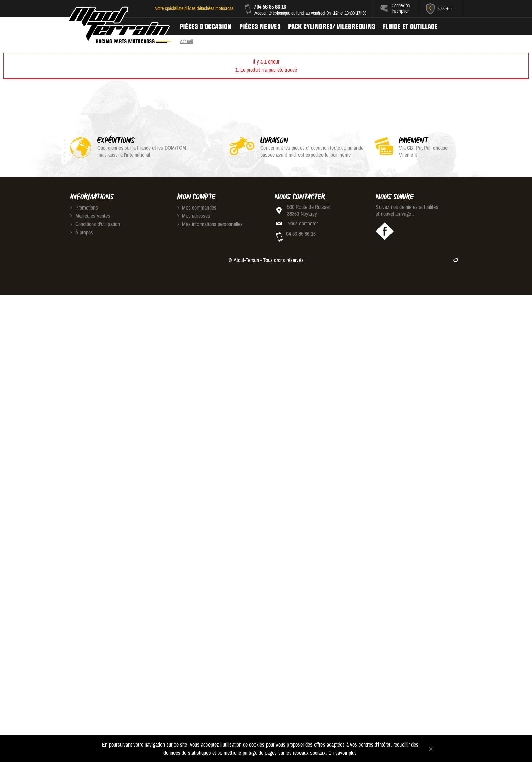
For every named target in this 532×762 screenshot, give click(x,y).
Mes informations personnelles (210, 224)
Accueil (186, 41)
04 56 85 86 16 (271, 7)
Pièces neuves (260, 26)
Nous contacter (303, 223)
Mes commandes (197, 208)
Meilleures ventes (90, 216)
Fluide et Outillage (410, 26)
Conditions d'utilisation (95, 224)
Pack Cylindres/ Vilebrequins (332, 26)
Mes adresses (194, 216)
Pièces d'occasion (206, 26)
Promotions (84, 208)
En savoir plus (343, 753)
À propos (82, 232)
